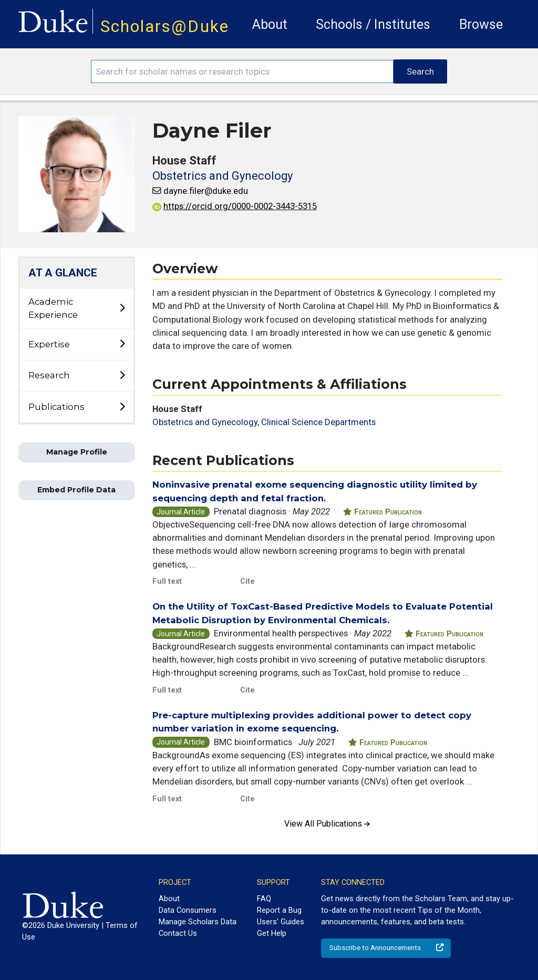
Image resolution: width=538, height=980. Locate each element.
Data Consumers (188, 910)
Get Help (272, 933)
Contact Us (178, 933)
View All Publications (327, 824)
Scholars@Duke (165, 27)
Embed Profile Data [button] (76, 490)
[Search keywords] (242, 71)
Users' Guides (281, 922)
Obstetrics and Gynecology (223, 176)
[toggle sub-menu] (122, 308)
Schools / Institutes (373, 24)
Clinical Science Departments (318, 422)
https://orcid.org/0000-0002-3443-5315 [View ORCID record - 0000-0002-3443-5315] (235, 206)
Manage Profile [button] (77, 452)
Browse (481, 24)
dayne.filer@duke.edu (206, 191)
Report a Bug (279, 910)
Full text (167, 581)
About (270, 24)
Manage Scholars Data (198, 922)
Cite (247, 581)
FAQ (264, 899)
